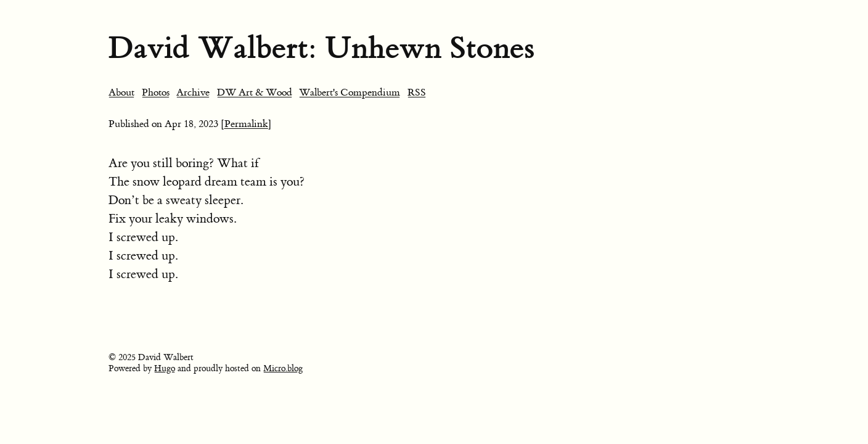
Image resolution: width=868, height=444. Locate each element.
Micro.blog (283, 369)
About (121, 92)
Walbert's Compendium (350, 92)
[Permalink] (246, 124)
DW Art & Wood (255, 92)
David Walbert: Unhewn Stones (321, 48)
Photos (156, 92)
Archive (193, 92)
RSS (417, 92)
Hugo (165, 369)
